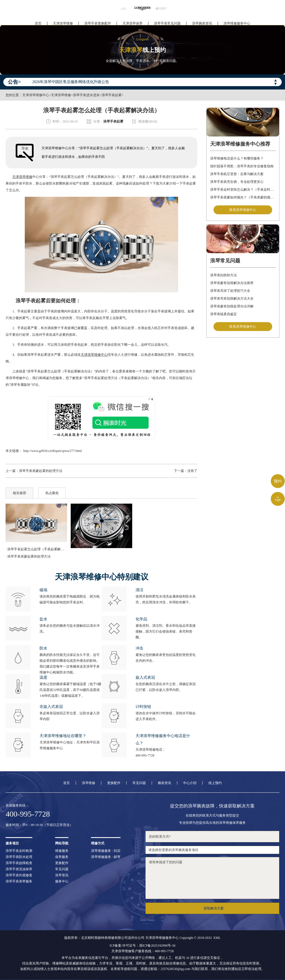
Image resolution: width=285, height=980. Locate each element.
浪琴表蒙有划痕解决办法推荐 (232, 284)
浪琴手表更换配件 (98, 21)
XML (217, 938)
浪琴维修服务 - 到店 (106, 851)
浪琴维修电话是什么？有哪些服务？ (237, 158)
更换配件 (114, 783)
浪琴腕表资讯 (202, 21)
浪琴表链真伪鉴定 (223, 315)
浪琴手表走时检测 (19, 851)
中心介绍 (190, 783)
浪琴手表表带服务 (19, 881)
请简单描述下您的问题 (212, 878)
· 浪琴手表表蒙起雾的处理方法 (28, 556)
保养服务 (62, 857)
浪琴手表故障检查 (19, 863)
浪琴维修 (89, 783)
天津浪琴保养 (132, 21)
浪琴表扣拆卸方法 (223, 276)
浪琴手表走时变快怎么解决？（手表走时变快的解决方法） (243, 190)
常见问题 (139, 783)
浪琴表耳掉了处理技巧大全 (230, 292)
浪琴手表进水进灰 (86, 95)
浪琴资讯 (62, 875)
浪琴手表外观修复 (19, 875)
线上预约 (215, 783)
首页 (38, 21)
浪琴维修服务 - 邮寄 (106, 857)
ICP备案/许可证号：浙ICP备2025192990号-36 (143, 946)
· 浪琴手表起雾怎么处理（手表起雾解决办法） (36, 549)
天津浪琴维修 (63, 21)
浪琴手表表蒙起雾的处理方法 (41, 471)
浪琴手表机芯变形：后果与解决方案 (237, 174)
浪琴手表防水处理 (19, 857)
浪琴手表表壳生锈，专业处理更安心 (237, 182)
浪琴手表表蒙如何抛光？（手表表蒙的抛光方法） (243, 197)
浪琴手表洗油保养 (19, 869)
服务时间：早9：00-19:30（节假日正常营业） (39, 825)
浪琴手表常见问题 (167, 21)
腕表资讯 (164, 783)
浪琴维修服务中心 (237, 21)
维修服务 (62, 851)
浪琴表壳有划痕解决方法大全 (232, 299)
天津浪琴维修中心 (36, 95)
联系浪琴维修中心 (243, 210)
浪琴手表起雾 (112, 95)
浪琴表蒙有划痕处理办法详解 (232, 307)
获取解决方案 (214, 908)
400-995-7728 (145, 755)
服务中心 (62, 881)
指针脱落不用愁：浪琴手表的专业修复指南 (242, 166)
